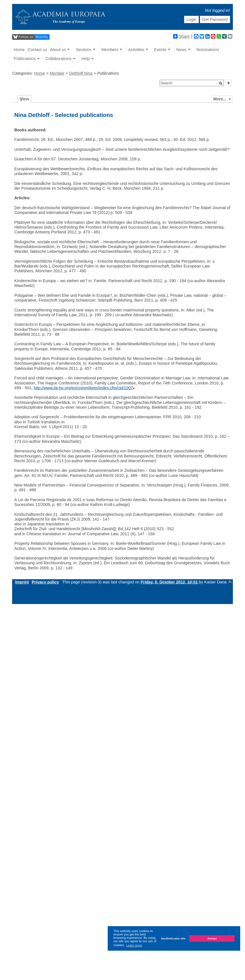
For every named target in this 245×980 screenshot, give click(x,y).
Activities (136, 50)
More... (220, 99)
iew (24, 99)
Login (191, 19)
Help (86, 59)
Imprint (22, 582)
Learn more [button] (134, 945)
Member (57, 73)
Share (181, 36)
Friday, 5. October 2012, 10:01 (170, 582)
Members (110, 50)
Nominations (208, 50)
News (182, 50)
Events (160, 50)
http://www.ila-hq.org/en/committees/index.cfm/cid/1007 (83, 388)
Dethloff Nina (81, 73)
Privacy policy (45, 582)
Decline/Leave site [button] (173, 938)
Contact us (37, 50)
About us (58, 50)
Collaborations (58, 59)
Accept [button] (212, 938)
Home (19, 50)
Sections (84, 50)
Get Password (215, 19)
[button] (221, 83)
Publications (25, 59)
